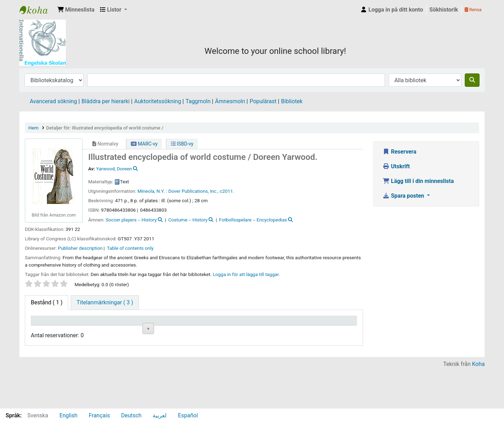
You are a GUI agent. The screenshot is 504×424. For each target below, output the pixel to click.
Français (99, 415)
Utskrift (396, 166)
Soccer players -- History (131, 220)
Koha (478, 404)
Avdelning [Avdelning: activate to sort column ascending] (140, 330)
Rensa (473, 10)
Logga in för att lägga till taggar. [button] (246, 274)
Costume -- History (188, 220)
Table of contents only (130, 248)
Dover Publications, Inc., (194, 191)
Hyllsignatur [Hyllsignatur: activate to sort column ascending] (189, 330)
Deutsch (131, 415)
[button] (76, 10)
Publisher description (80, 248)
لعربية (160, 415)
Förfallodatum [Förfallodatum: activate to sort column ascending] (284, 330)
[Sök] (472, 80)
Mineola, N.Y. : (152, 191)
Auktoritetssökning (157, 101)
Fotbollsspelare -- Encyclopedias (253, 220)
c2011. (227, 191)
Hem (33, 128)
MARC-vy (144, 144)
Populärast (263, 101)
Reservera (400, 152)
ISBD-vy (182, 144)
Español (188, 415)
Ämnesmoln (230, 101)
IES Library (37, 10)
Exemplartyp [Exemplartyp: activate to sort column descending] (50, 330)
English (69, 415)
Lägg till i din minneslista (418, 181)
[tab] (105, 303)
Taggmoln (198, 101)
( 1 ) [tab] (47, 302)
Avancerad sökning (53, 101)
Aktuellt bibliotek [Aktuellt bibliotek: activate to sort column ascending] (92, 327)
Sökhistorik (444, 10)
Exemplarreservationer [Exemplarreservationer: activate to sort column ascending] (336, 330)
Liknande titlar (193, 353)
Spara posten (404, 196)
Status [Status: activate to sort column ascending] (229, 330)
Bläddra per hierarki (106, 101)
